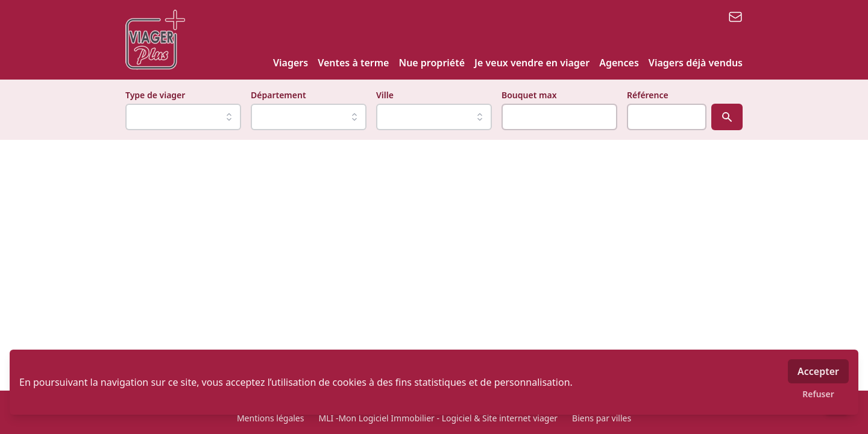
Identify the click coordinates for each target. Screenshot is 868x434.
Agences (619, 63)
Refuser (818, 394)
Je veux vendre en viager (532, 63)
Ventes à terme (353, 63)
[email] (735, 17)
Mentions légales (271, 418)
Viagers (291, 63)
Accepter (818, 371)
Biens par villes (602, 418)
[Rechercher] (727, 117)
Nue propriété (432, 63)
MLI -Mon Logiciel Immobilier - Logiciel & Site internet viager (438, 418)
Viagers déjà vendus (696, 63)
